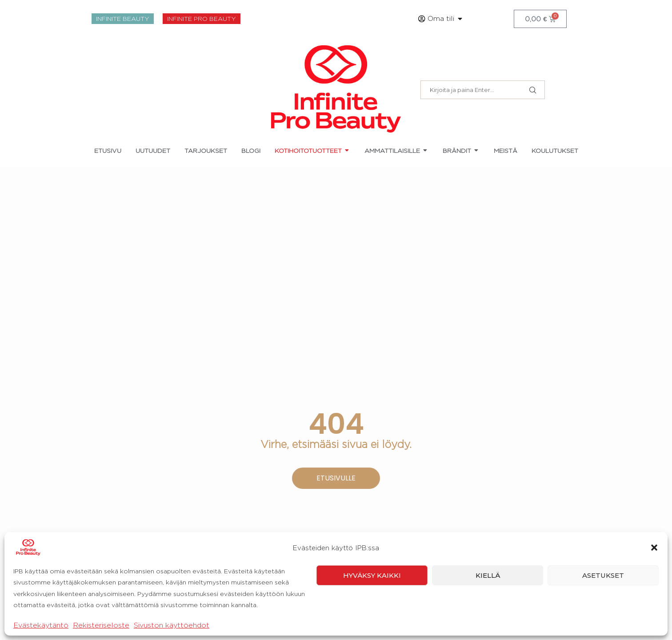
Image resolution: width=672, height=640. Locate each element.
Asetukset (603, 612)
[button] (654, 584)
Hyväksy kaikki (372, 612)
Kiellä (488, 612)
